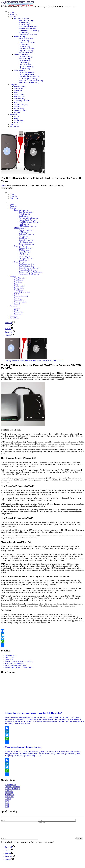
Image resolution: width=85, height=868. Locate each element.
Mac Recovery (24, 33)
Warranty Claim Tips (13, 789)
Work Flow (9, 659)
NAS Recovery (24, 63)
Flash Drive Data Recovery (28, 27)
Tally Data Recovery (26, 51)
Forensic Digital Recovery (28, 79)
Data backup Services (26, 73)
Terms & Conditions (13, 787)
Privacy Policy (19, 97)
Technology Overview (22, 101)
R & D (17, 103)
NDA (7, 803)
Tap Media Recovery (26, 67)
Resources (13, 115)
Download (9, 793)
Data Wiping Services (26, 75)
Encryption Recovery (26, 49)
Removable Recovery (26, 53)
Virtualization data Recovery (29, 83)
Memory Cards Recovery (28, 29)
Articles (17, 117)
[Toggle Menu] (6, 11)
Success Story (19, 109)
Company (13, 85)
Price (16, 93)
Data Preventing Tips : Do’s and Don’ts (19, 667)
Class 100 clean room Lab (15, 663)
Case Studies (19, 121)
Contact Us (14, 125)
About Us (13, 15)
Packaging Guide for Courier (16, 665)
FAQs (7, 805)
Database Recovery (25, 57)
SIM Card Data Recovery (28, 35)
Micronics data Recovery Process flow (19, 661)
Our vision (18, 91)
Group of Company (21, 105)
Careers (17, 107)
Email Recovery (24, 47)
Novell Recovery (25, 65)
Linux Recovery (24, 69)
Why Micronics (20, 87)
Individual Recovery (21, 19)
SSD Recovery (24, 41)
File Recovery (24, 45)
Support (17, 113)
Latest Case (18, 123)
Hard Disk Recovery (26, 21)
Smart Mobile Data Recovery (29, 31)
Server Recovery (25, 61)
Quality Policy (19, 95)
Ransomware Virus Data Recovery (31, 81)
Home (12, 13)
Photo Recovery (24, 23)
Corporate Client (20, 111)
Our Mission (19, 89)
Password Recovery (26, 39)
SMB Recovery (20, 37)
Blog (16, 119)
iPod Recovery (24, 25)
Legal (7, 801)
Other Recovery (20, 71)
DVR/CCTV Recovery (27, 43)
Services (13, 17)
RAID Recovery (24, 59)
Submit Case (14, 127)
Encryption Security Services (29, 77)
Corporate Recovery (21, 55)
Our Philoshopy (20, 99)
